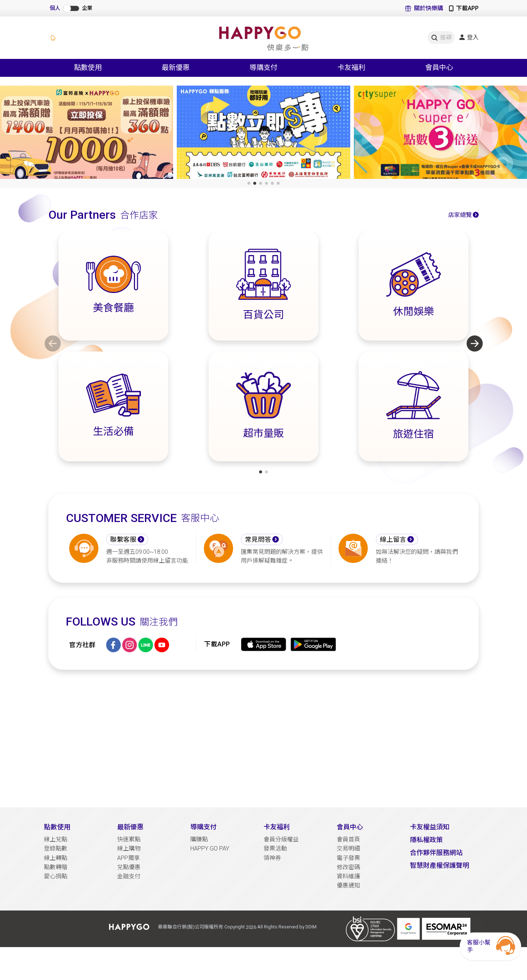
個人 (55, 8)
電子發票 (348, 858)
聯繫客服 (123, 540)
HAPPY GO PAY (210, 848)
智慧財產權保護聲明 (440, 865)
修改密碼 (348, 867)
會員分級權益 (281, 839)
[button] (249, 183)
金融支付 (129, 876)
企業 (87, 8)
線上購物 (129, 848)
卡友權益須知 (430, 827)
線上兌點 (56, 839)
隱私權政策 (426, 840)
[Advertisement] (263, 739)
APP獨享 (128, 858)
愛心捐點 (56, 876)
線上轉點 (56, 858)
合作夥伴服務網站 (436, 853)
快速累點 (129, 839)
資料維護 (348, 876)
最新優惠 (130, 827)
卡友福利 (277, 827)
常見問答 (258, 540)
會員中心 (350, 827)
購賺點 (199, 839)
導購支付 (203, 827)
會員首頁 (348, 839)
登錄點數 (56, 848)
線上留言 (393, 540)
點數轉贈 (56, 867)
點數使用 (57, 827)
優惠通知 (348, 885)
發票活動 (275, 848)
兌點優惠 (129, 867)
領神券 (272, 858)
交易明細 (348, 848)
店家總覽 (460, 215)
